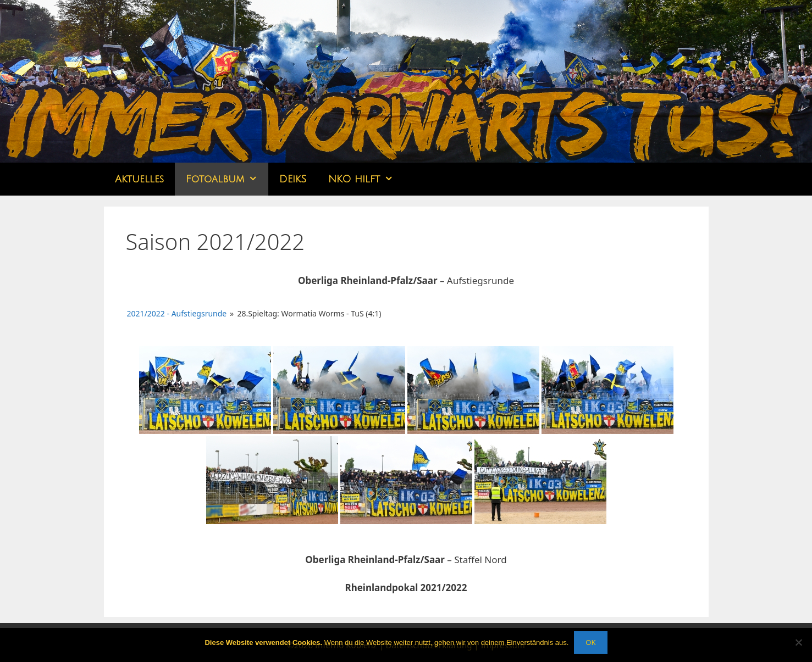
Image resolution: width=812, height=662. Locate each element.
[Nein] (798, 642)
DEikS (293, 179)
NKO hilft (366, 179)
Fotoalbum (227, 179)
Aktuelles (139, 179)
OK (590, 642)
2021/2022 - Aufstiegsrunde (177, 313)
